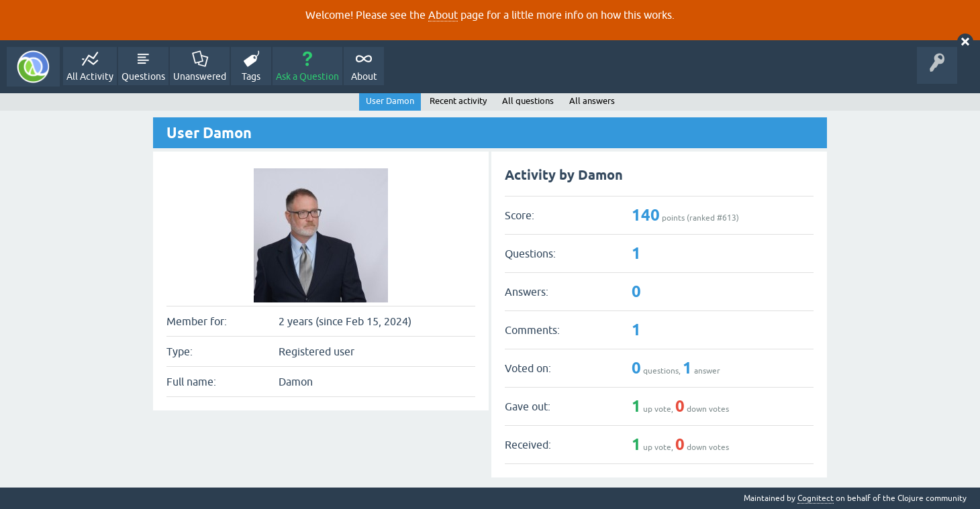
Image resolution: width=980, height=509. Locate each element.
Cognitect (816, 498)
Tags (251, 76)
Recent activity (458, 101)
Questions (143, 76)
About (443, 15)
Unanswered (200, 76)
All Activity (90, 76)
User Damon (390, 101)
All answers (592, 101)
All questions (528, 101)
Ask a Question (307, 76)
